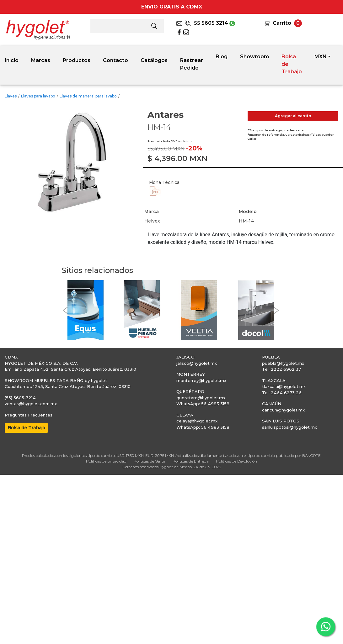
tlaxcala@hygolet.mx (284, 386)
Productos (77, 60)
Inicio (12, 60)
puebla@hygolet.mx (283, 363)
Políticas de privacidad (106, 461)
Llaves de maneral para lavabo (88, 96)
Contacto (115, 60)
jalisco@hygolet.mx (197, 363)
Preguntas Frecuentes (29, 415)
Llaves (11, 96)
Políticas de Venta (150, 461)
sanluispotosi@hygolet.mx (289, 427)
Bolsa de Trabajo (292, 64)
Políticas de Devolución (236, 461)
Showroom (255, 57)
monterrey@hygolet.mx (201, 380)
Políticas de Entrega (191, 461)
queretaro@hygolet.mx (201, 398)
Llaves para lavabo (38, 96)
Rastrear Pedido (192, 64)
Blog (222, 57)
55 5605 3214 (206, 23)
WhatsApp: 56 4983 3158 (203, 404)
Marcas (41, 60)
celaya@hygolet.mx (197, 421)
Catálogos (154, 60)
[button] (65, 310)
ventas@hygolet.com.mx (31, 404)
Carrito (282, 23)
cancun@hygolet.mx (283, 410)
